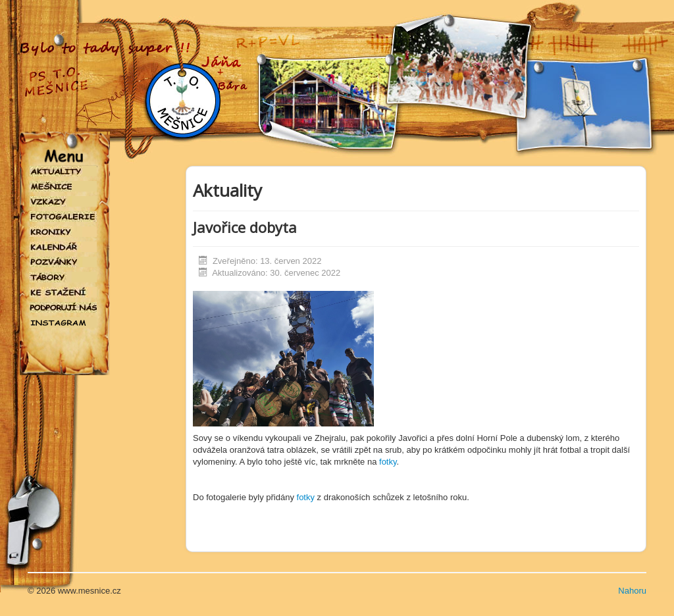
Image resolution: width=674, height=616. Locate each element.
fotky (388, 462)
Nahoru (632, 591)
